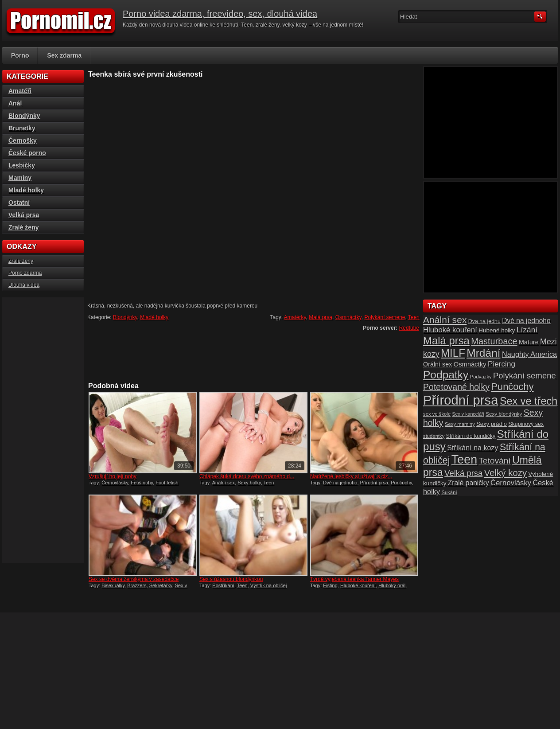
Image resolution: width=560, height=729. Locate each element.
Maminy (20, 178)
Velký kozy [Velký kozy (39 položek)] (506, 473)
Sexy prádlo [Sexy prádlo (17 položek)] (492, 424)
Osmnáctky (348, 317)
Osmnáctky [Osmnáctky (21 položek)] (470, 364)
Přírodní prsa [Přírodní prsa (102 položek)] (461, 400)
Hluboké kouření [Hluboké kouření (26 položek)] (450, 330)
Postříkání (223, 585)
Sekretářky (161, 585)
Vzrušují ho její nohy (113, 476)
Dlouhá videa (24, 285)
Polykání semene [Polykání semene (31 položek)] (525, 376)
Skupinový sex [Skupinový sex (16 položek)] (526, 424)
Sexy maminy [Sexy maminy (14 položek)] (460, 424)
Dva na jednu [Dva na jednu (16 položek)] (484, 321)
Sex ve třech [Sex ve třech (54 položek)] (529, 401)
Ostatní (19, 203)
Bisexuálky (113, 585)
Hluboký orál (392, 585)
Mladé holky (154, 317)
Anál (15, 103)
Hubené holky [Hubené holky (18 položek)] (497, 330)
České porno (27, 153)
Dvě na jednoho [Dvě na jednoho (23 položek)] (526, 321)
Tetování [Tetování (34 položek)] (495, 461)
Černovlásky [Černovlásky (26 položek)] (511, 483)
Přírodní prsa (374, 483)
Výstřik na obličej (269, 585)
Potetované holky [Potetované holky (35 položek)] (456, 387)
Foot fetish (167, 483)
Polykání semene (385, 317)
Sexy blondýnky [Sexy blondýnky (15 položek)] (504, 414)
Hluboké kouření (358, 585)
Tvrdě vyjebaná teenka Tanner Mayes (354, 579)
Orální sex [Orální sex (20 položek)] (437, 364)
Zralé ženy (23, 227)
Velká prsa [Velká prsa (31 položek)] (463, 473)
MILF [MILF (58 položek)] (453, 353)
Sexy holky (249, 483)
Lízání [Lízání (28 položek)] (527, 330)
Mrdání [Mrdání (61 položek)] (483, 353)
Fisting (330, 585)
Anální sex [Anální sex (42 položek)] (445, 320)
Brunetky (22, 128)
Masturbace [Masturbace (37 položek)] (494, 341)
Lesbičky (22, 165)
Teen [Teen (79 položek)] (464, 460)
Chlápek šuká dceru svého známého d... (247, 476)
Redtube (409, 328)
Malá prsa (321, 317)
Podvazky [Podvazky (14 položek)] (481, 377)
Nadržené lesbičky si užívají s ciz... (351, 476)
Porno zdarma (25, 273)
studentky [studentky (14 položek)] (434, 436)
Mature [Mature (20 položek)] (529, 342)
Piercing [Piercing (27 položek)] (502, 364)
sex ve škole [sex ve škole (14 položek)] (437, 414)
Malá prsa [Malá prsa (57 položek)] (446, 341)
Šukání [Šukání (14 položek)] (449, 492)
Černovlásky (115, 483)
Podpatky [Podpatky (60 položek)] (446, 375)
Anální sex (224, 483)
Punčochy (401, 483)
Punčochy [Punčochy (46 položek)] (512, 387)
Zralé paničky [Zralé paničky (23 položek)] (469, 483)
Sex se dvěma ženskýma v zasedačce (134, 579)
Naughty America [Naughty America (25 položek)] (529, 354)
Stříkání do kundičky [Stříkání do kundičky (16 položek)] (471, 436)
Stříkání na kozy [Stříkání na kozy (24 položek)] (472, 448)
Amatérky (295, 317)
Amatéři (20, 91)
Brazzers (137, 585)
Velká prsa (24, 215)
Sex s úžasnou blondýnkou (231, 579)
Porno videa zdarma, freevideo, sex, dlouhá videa (220, 14)
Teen (414, 317)
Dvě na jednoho (340, 483)
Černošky (23, 140)
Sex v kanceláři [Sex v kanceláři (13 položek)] (468, 414)
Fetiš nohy (142, 483)
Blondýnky (125, 317)
